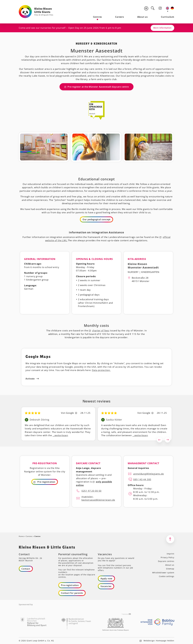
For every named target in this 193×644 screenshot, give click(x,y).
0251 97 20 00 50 (92, 491)
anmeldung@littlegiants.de (149, 474)
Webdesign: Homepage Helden (159, 641)
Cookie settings (167, 576)
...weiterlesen (60, 435)
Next (168, 440)
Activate (30, 379)
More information (162, 28)
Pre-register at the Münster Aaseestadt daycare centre (98, 87)
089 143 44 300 (142, 479)
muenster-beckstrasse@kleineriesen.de (98, 498)
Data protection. (101, 370)
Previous (159, 440)
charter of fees (101, 331)
